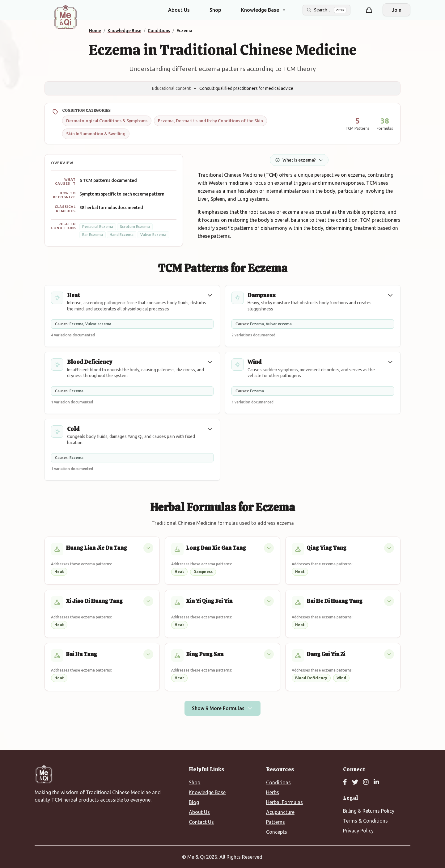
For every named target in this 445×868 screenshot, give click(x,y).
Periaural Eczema (98, 227)
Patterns (275, 822)
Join (397, 10)
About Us (179, 10)
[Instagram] (366, 782)
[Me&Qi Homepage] (66, 17)
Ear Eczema (93, 235)
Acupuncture (280, 812)
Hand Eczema (122, 235)
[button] (210, 295)
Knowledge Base (207, 792)
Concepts (277, 832)
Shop (215, 10)
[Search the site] (326, 10)
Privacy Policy (358, 831)
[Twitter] (355, 782)
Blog (194, 802)
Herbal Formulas (284, 802)
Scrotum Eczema (135, 227)
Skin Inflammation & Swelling (96, 134)
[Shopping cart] (369, 10)
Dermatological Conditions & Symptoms (107, 121)
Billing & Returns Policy (369, 811)
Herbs (273, 792)
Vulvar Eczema (153, 235)
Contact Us (201, 822)
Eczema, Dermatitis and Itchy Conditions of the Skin (210, 121)
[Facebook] (345, 782)
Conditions (278, 782)
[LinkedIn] (376, 782)
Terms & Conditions (365, 821)
